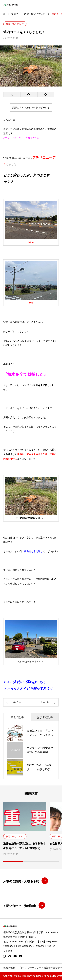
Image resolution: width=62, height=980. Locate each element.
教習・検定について (15, 24)
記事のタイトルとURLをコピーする (31, 108)
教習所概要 (9, 968)
